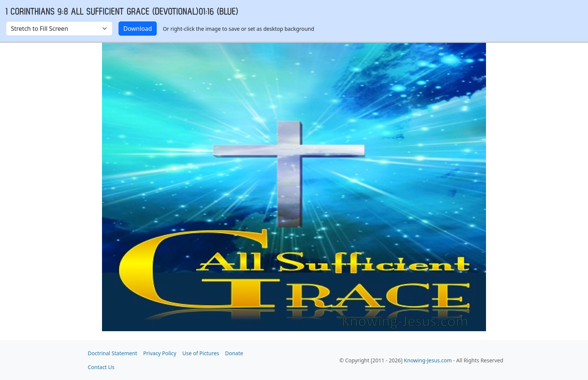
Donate (234, 353)
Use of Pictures (201, 353)
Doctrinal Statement (112, 353)
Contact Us (101, 367)
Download (138, 29)
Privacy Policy (160, 353)
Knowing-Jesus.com (428, 360)
